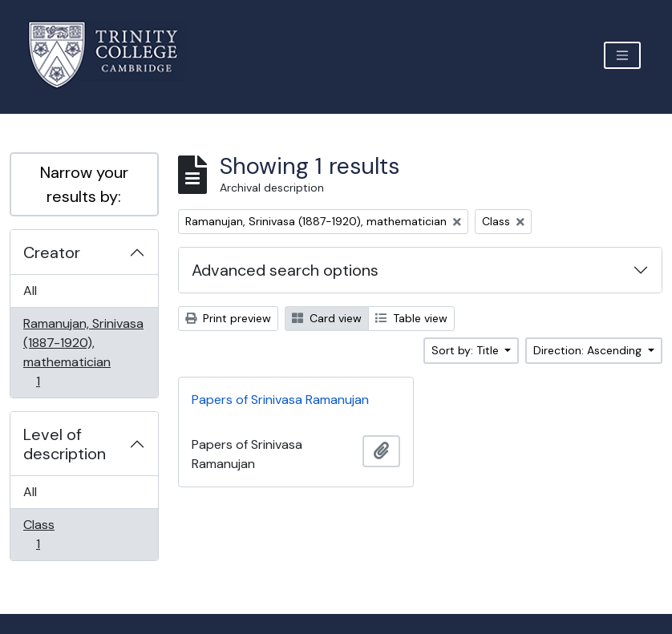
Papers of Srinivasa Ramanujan (280, 400)
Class (49, 534)
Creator (52, 252)
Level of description (65, 444)
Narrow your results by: (84, 184)
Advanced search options (285, 270)
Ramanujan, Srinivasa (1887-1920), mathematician (83, 352)
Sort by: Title (467, 350)
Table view (411, 318)
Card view (327, 318)
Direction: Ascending (589, 350)
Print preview (228, 318)
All (30, 291)
